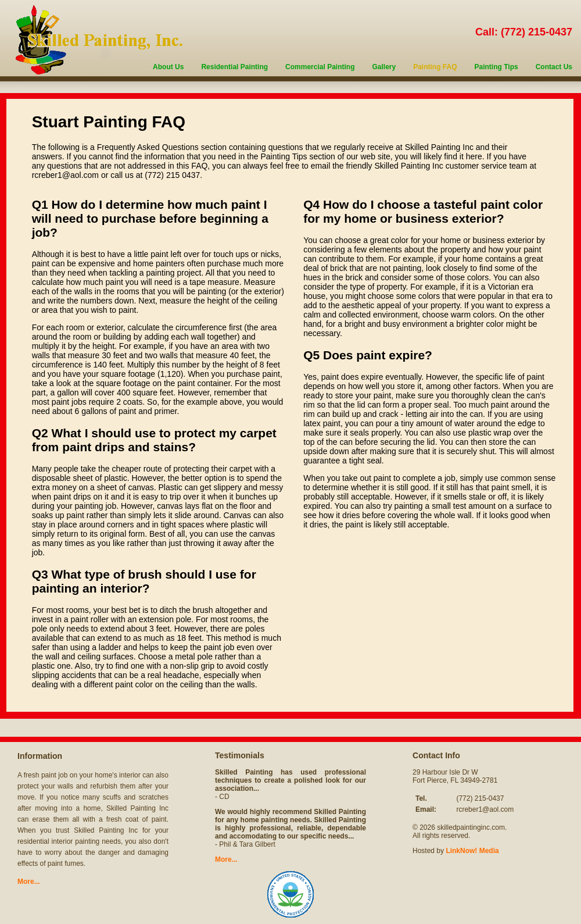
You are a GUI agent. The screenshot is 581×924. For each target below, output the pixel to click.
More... (29, 882)
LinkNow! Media (472, 851)
